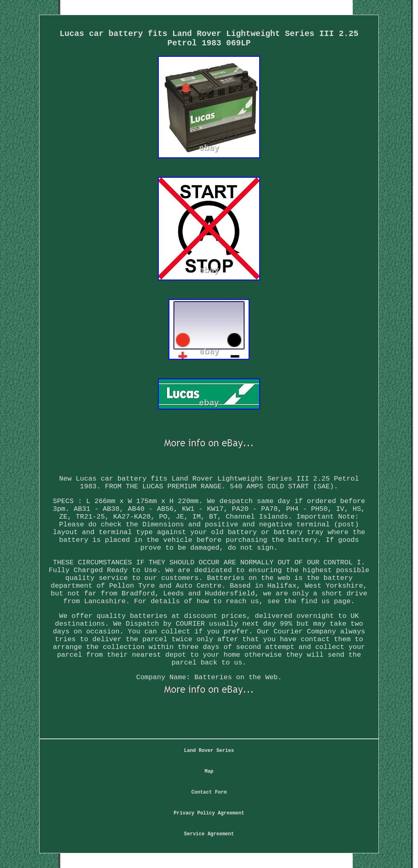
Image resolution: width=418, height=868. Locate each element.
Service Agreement (209, 834)
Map (209, 772)
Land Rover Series (209, 751)
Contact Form (209, 792)
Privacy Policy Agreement (209, 813)
